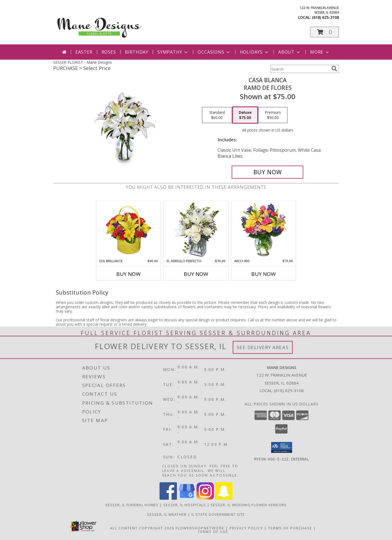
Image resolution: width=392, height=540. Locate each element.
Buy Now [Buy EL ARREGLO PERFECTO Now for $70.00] (196, 274)
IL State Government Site (218, 514)
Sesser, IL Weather (167, 514)
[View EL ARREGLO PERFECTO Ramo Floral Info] (196, 230)
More (320, 52)
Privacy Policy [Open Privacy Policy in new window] (246, 528)
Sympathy (173, 52)
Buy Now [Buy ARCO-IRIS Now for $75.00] (264, 274)
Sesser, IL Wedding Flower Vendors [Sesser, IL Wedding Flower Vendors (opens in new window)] (249, 505)
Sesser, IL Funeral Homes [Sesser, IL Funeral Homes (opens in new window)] (132, 505)
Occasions (214, 52)
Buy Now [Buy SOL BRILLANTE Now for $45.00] (128, 274)
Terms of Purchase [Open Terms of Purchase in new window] (290, 528)
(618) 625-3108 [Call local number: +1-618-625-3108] (325, 17)
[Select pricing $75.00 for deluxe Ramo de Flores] (245, 115)
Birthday (137, 52)
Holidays (255, 52)
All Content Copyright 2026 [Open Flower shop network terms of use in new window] (142, 528)
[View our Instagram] (205, 498)
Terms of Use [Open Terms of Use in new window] (213, 532)
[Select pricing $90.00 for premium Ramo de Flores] (273, 115)
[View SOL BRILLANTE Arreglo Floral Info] (129, 230)
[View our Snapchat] (224, 498)
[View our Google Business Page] (187, 498)
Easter (84, 52)
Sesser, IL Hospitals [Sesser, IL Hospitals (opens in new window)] (185, 505)
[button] (324, 32)
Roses (109, 52)
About (290, 52)
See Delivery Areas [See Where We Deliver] (263, 347)
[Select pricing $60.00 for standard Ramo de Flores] (217, 115)
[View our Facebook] (168, 498)
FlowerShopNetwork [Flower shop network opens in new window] (200, 528)
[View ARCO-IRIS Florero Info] (264, 230)
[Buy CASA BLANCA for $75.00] (267, 172)
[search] (334, 69)
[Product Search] (300, 69)
